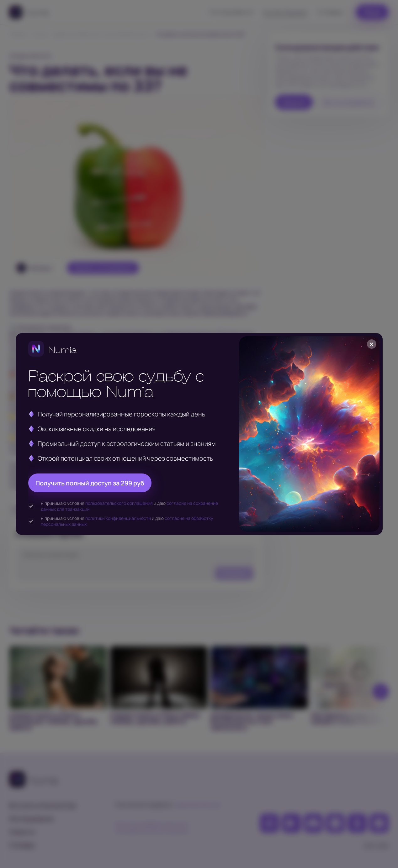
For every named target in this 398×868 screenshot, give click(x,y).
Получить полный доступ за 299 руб (90, 483)
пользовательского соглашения (119, 503)
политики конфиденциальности (118, 518)
